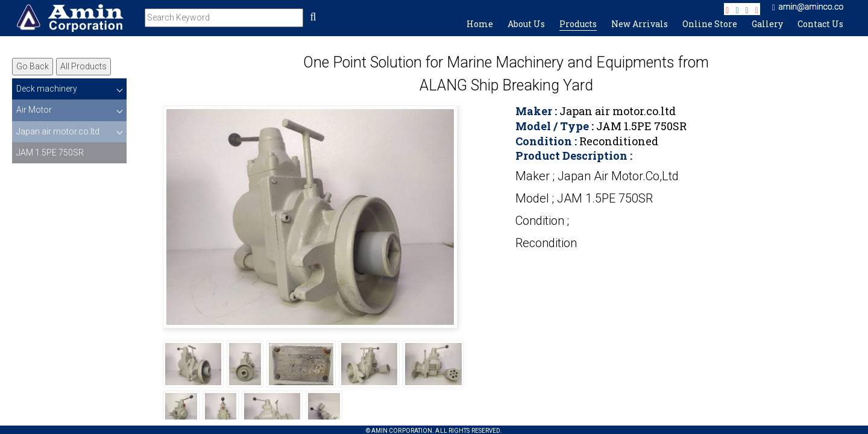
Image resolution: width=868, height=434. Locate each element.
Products (578, 24)
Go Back (33, 66)
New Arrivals (640, 24)
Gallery (767, 24)
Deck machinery (47, 89)
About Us (526, 24)
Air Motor (34, 110)
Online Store (710, 24)
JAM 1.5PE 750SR (50, 153)
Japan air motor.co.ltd (58, 131)
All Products (83, 66)
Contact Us (820, 24)
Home (480, 24)
